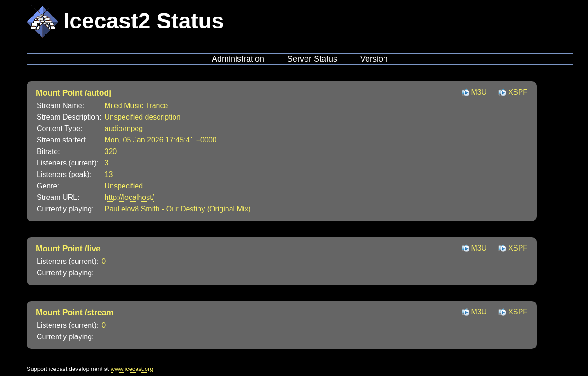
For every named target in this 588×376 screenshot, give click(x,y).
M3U (479, 92)
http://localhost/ (130, 197)
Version (374, 59)
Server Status (312, 59)
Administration (238, 59)
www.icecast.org (132, 369)
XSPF (518, 92)
